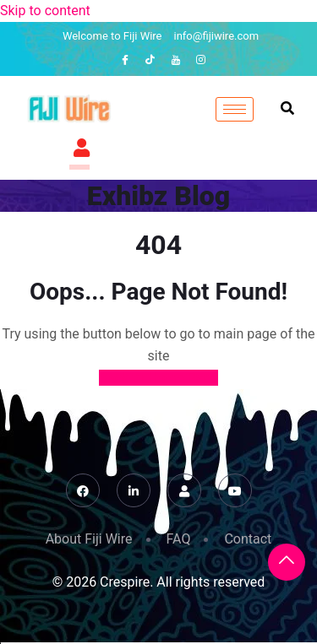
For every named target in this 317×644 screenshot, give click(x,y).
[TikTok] (150, 60)
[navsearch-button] (287, 109)
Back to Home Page (158, 378)
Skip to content (45, 11)
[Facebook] (125, 60)
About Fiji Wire (89, 539)
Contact (248, 539)
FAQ (179, 539)
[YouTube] (176, 60)
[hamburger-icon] (235, 109)
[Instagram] (201, 60)
